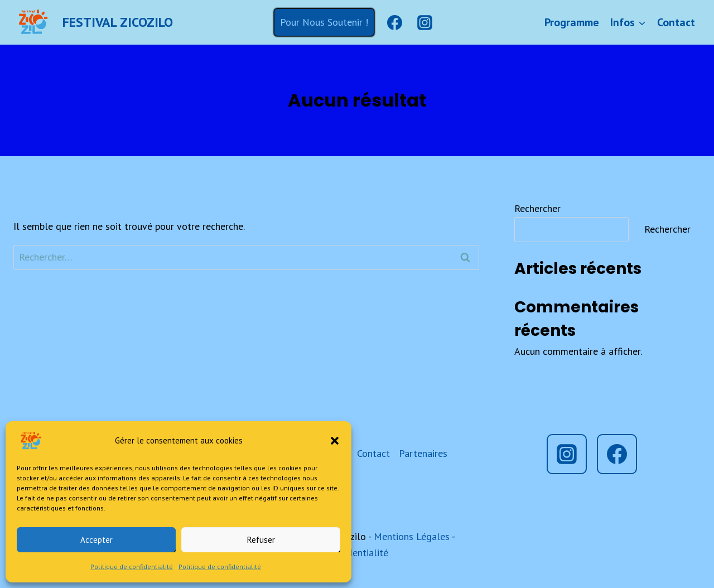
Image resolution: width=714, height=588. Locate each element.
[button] (335, 441)
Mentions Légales (412, 536)
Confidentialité (357, 553)
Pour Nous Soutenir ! (324, 22)
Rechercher (537, 208)
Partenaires (423, 453)
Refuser (261, 540)
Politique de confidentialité (132, 567)
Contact (676, 22)
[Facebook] (394, 22)
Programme (572, 22)
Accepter (97, 540)
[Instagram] (424, 22)
